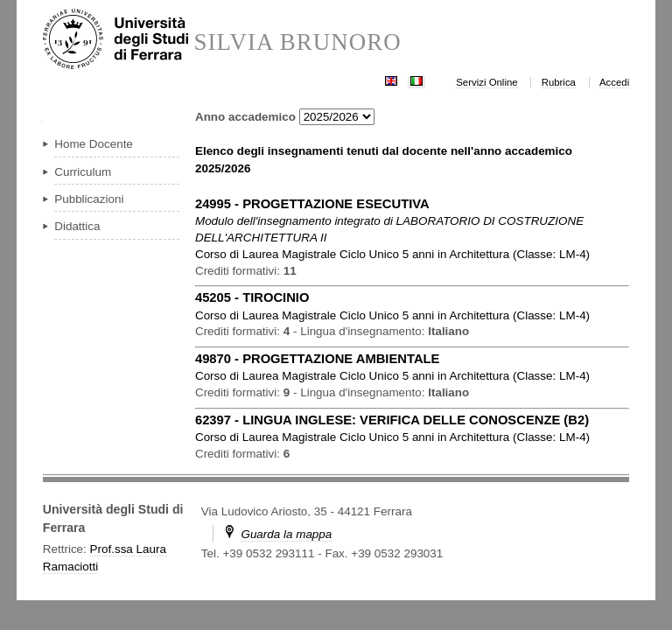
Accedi (614, 82)
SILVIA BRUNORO (297, 42)
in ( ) (392, 254)
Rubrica (559, 82)
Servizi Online (486, 82)
